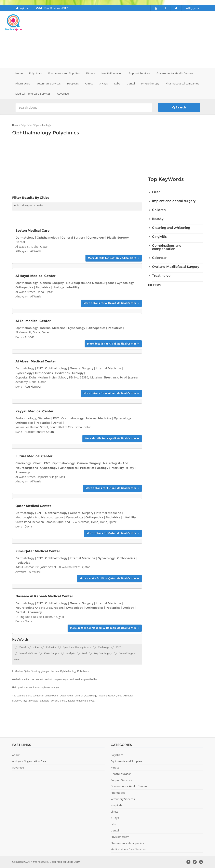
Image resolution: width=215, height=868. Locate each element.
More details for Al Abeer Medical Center (111, 393)
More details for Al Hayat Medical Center (111, 303)
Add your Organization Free (29, 761)
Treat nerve (161, 276)
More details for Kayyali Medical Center (112, 438)
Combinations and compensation (167, 247)
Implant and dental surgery (174, 201)
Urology (58, 287)
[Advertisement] (131, 40)
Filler (156, 192)
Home (19, 73)
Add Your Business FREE (52, 8)
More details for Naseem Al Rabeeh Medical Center (105, 628)
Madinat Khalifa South (39, 432)
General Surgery (73, 238)
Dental (20, 242)
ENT (40, 368)
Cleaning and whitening (171, 228)
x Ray (130, 468)
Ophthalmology (43, 125)
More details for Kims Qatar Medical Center (109, 578)
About (16, 755)
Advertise (63, 94)
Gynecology (96, 238)
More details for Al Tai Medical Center (113, 344)
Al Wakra (39, 205)
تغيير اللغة (192, 8)
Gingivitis (159, 237)
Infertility (73, 287)
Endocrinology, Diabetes (33, 418)
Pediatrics (43, 287)
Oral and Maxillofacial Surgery (176, 267)
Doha (17, 205)
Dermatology (25, 238)
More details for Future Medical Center (112, 488)
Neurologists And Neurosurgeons (90, 283)
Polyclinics (26, 125)
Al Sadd (30, 337)
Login (22, 8)
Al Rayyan (27, 205)
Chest (37, 463)
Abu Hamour (33, 386)
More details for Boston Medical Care (114, 258)
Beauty (158, 219)
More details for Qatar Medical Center (113, 533)
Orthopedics (24, 287)
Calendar (159, 258)
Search (179, 107)
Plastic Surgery (118, 238)
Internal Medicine (53, 328)
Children (159, 210)
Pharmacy (23, 472)
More (17, 659)
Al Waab (36, 251)
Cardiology (23, 463)
